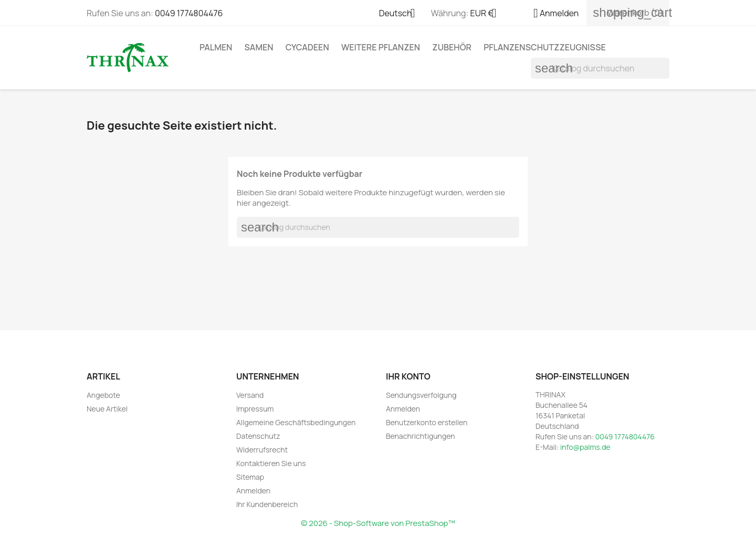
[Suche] (600, 68)
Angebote (103, 395)
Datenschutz (258, 436)
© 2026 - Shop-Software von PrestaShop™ (378, 523)
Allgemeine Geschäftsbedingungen (296, 422)
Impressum (255, 409)
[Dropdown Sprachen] (401, 14)
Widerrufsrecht (262, 450)
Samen (259, 47)
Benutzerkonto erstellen (427, 422)
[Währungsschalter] (487, 14)
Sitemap (250, 477)
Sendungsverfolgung (421, 395)
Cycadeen (307, 47)
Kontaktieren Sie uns (271, 463)
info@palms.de (585, 447)
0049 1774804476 (189, 13)
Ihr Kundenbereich (267, 504)
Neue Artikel (107, 409)
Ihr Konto (408, 376)
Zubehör (452, 47)
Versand (250, 395)
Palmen (216, 47)
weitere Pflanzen (381, 47)
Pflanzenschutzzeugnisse (545, 47)
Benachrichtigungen (420, 436)
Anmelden (253, 491)
